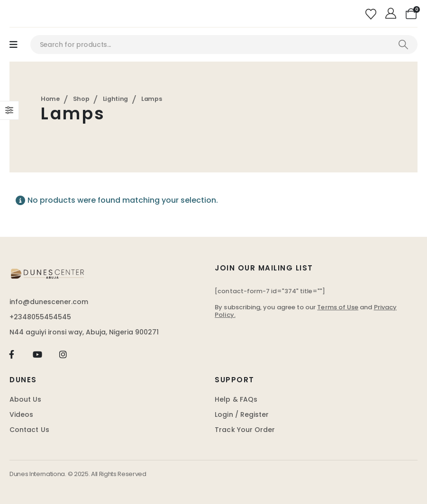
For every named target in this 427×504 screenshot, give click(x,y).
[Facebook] (12, 354)
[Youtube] (37, 354)
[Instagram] (63, 354)
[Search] (403, 45)
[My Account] (392, 14)
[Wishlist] (372, 13)
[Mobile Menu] (14, 45)
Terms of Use (338, 307)
